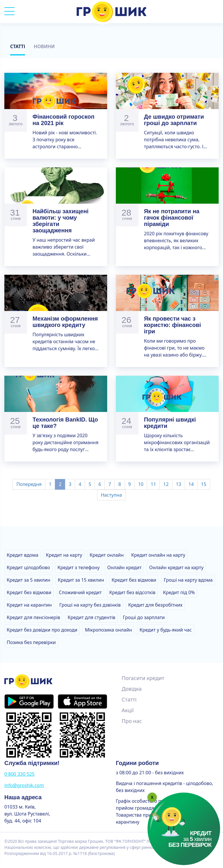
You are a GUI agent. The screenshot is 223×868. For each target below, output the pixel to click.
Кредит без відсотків (132, 592)
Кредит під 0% (179, 592)
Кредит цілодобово (28, 567)
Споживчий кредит (80, 592)
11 (153, 484)
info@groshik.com (24, 785)
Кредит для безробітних (155, 605)
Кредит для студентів (91, 617)
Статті (18, 46)
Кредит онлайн (107, 555)
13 (179, 484)
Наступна (111, 495)
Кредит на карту (64, 555)
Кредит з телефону (79, 567)
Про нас (132, 721)
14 (191, 484)
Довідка (132, 689)
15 (204, 484)
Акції (128, 710)
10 (141, 484)
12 (166, 484)
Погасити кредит (143, 678)
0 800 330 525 (19, 774)
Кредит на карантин (29, 605)
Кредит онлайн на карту (158, 555)
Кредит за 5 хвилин (28, 580)
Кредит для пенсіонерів (33, 617)
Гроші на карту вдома (188, 580)
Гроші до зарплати (144, 617)
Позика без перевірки (31, 642)
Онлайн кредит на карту (176, 567)
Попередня (29, 484)
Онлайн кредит (124, 567)
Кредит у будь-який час (166, 630)
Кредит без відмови (134, 580)
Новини (44, 46)
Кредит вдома (23, 555)
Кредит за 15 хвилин (81, 580)
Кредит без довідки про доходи (42, 630)
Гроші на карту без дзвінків (90, 605)
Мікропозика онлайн (108, 630)
